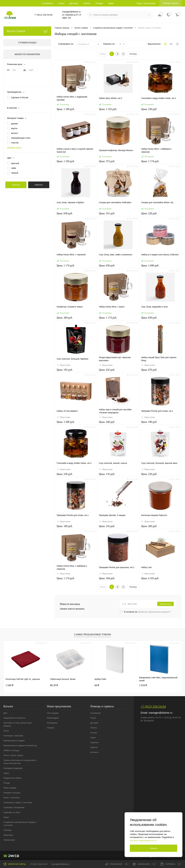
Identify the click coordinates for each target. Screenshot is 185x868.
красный (15, 163)
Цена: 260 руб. (160, 528)
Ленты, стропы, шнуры (13, 755)
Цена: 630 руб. (76, 215)
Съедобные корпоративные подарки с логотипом (20, 824)
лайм (14, 168)
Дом (5, 713)
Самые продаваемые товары (92, 634)
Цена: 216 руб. (118, 528)
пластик (15, 143)
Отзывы (99, 3)
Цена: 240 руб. (118, 424)
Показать (16, 185)
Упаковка (7, 830)
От (8, 70)
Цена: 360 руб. (76, 319)
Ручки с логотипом (11, 798)
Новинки (51, 728)
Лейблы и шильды (11, 750)
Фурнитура (8, 835)
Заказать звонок (170, 3)
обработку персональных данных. (154, 612)
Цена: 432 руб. (118, 372)
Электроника (9, 840)
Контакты (94, 752)
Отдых (6, 773)
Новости (94, 747)
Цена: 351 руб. (118, 215)
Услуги (61, 3)
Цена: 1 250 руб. (76, 163)
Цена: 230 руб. (160, 111)
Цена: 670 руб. (160, 372)
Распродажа (52, 723)
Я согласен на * (147, 612)
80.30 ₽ (54, 685)
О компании (47, 3)
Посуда (7, 783)
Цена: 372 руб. (118, 163)
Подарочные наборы (13, 778)
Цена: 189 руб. (76, 528)
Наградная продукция (13, 768)
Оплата (87, 3)
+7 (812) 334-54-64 (43, 15)
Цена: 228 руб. (160, 215)
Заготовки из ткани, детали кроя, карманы (18, 724)
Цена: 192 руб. (76, 372)
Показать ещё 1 (14, 147)
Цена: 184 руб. (118, 580)
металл (15, 133)
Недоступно (64, 365)
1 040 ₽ (9, 685)
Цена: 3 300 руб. (76, 424)
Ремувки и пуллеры (12, 793)
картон (14, 128)
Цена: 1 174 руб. (160, 163)
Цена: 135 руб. (118, 476)
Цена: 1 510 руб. (118, 111)
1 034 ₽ (143, 685)
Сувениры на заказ (12, 812)
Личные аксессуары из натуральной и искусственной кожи (20, 762)
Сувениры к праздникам (14, 807)
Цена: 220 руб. (160, 476)
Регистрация (149, 3)
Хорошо (153, 848)
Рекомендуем (53, 718)
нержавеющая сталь (21, 138)
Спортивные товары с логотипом (18, 803)
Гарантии (94, 742)
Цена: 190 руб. (160, 424)
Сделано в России (20, 97)
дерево (15, 124)
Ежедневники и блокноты (14, 718)
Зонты (6, 731)
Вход (139, 3)
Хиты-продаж (53, 713)
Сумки (6, 817)
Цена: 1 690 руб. (160, 267)
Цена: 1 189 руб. (76, 111)
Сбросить (39, 185)
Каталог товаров (27, 31)
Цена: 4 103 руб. (160, 580)
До (25, 70)
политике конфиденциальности (143, 840)
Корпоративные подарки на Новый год (20, 745)
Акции (111, 3)
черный (15, 173)
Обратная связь (15, 864)
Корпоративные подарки (14, 741)
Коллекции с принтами (13, 736)
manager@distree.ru (71, 12)
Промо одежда (10, 788)
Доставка (74, 3)
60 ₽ (97, 685)
